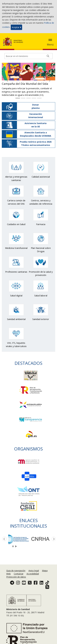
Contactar (19, 574)
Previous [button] (4, 539)
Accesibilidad (33, 574)
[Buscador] (28, 56)
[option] (19, 539)
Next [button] (53, 539)
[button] (7, 80)
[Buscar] (48, 56)
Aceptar (16, 27)
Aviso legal (34, 571)
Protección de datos (16, 577)
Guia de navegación (16, 571)
